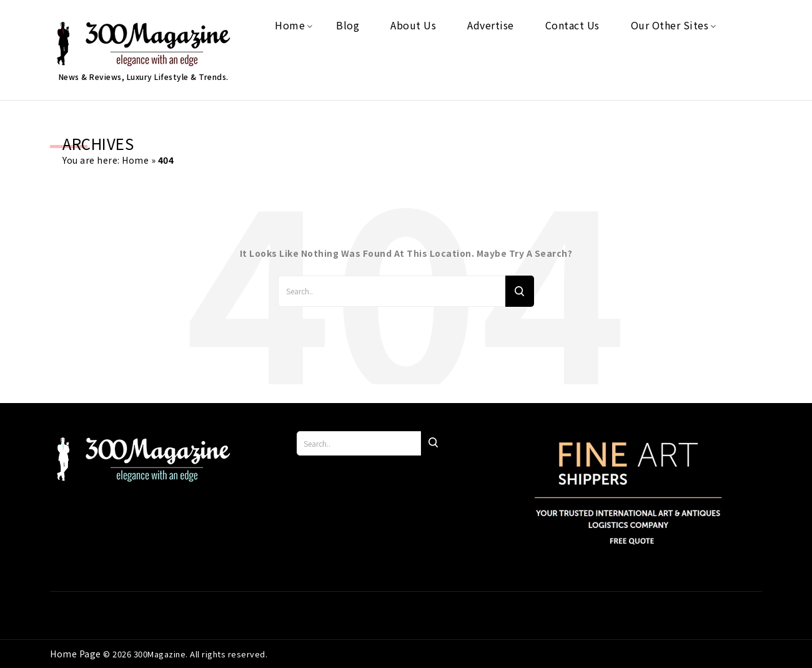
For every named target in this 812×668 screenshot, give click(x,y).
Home (135, 160)
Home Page (77, 654)
